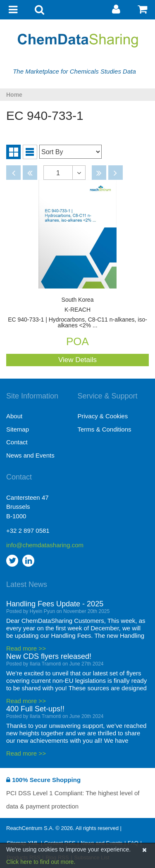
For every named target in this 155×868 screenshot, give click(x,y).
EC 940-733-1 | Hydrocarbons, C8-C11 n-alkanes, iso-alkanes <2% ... (77, 313)
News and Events (30, 455)
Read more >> (26, 648)
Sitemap (18, 429)
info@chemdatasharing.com (42, 545)
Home (14, 95)
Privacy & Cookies (103, 416)
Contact (17, 442)
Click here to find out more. (41, 862)
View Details (77, 360)
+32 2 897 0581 (28, 531)
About (14, 416)
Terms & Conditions (105, 429)
